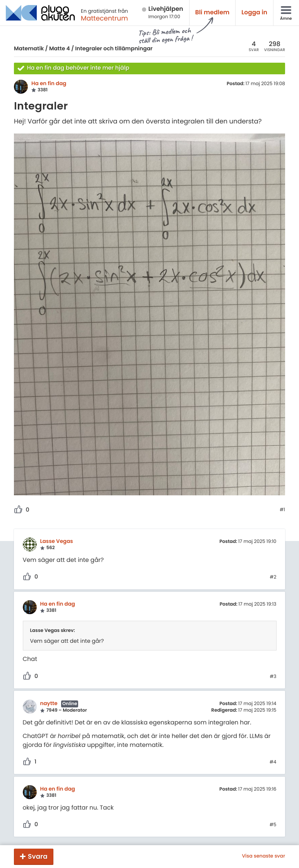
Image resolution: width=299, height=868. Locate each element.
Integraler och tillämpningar (114, 48)
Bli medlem (213, 13)
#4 (273, 762)
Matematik (29, 48)
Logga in (254, 13)
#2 (273, 577)
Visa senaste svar (263, 856)
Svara (38, 856)
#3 (273, 677)
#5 (273, 825)
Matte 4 (60, 48)
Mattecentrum (104, 18)
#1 (282, 510)
